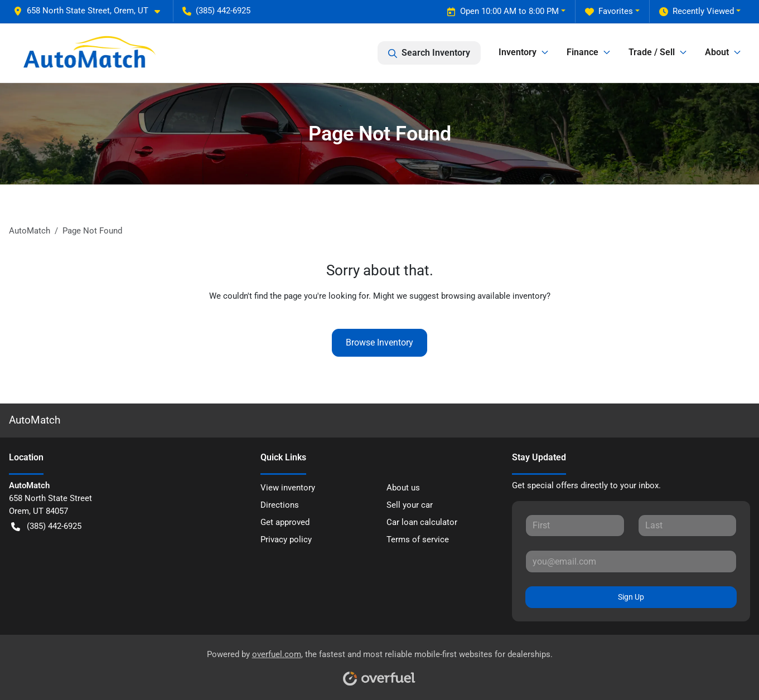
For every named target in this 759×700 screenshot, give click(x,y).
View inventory (288, 488)
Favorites (609, 11)
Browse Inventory (379, 342)
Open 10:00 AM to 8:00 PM (503, 11)
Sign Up (631, 597)
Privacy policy (286, 539)
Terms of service (418, 539)
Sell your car (410, 505)
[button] (91, 11)
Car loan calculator (422, 522)
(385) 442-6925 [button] (216, 11)
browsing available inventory (494, 296)
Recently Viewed (697, 11)
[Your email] (631, 561)
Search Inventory (429, 53)
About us (403, 488)
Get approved (285, 522)
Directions (280, 505)
